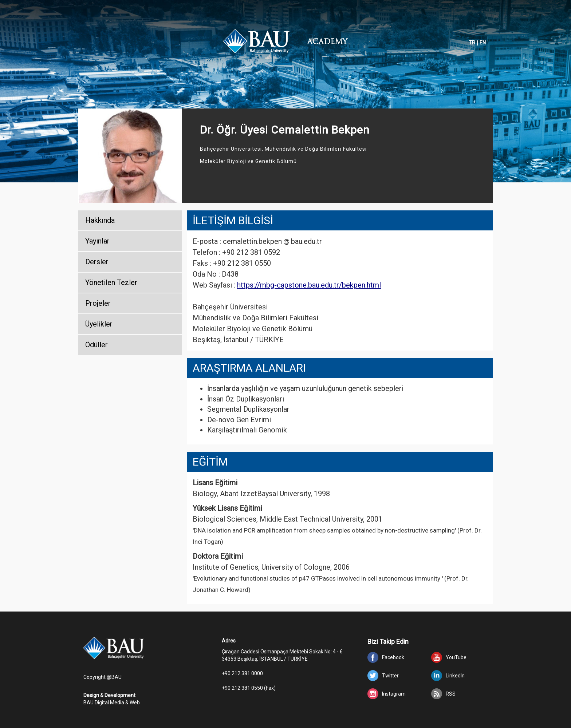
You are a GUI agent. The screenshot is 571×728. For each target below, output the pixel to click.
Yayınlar (97, 241)
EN (483, 43)
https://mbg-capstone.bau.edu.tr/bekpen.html (309, 285)
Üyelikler (99, 324)
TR (472, 43)
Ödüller (97, 345)
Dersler (97, 262)
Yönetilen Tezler (111, 282)
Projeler (98, 303)
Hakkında (100, 220)
